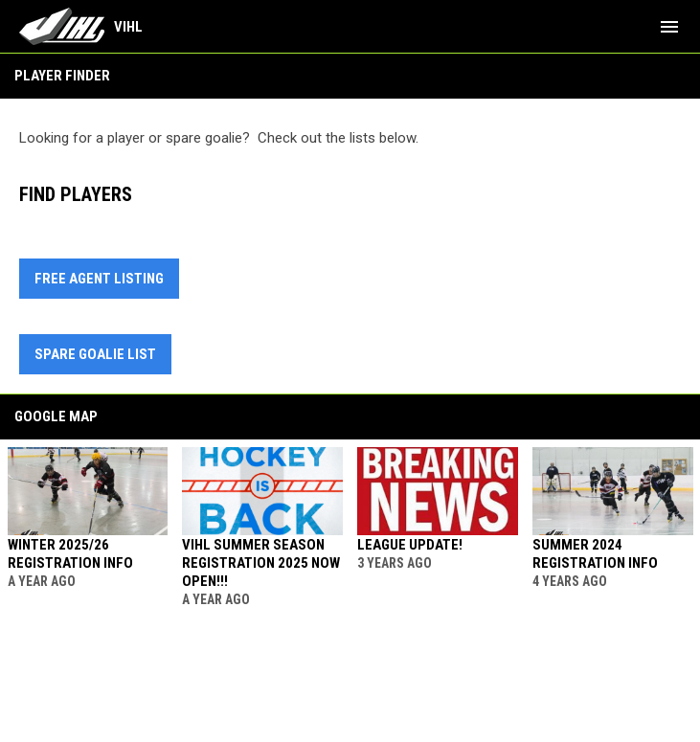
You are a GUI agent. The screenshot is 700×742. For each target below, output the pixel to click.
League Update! (410, 545)
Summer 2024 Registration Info (595, 554)
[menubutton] (669, 27)
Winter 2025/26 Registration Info (70, 554)
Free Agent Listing (99, 279)
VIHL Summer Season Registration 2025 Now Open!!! (261, 563)
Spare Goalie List (95, 354)
